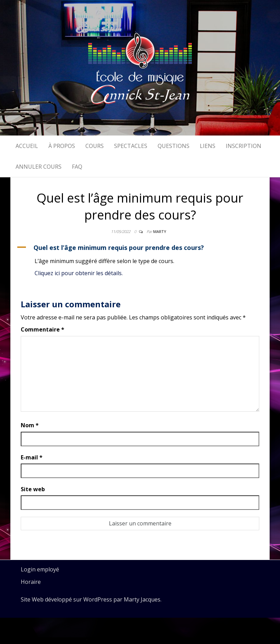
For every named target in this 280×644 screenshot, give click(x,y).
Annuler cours (39, 167)
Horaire (31, 582)
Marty (160, 231)
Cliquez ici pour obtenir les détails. (79, 273)
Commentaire (43, 329)
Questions (174, 146)
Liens (208, 146)
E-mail (32, 457)
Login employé (40, 569)
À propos (62, 146)
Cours (95, 146)
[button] (140, 248)
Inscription (244, 146)
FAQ (77, 167)
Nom (30, 425)
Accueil (27, 146)
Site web (33, 489)
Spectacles (131, 146)
